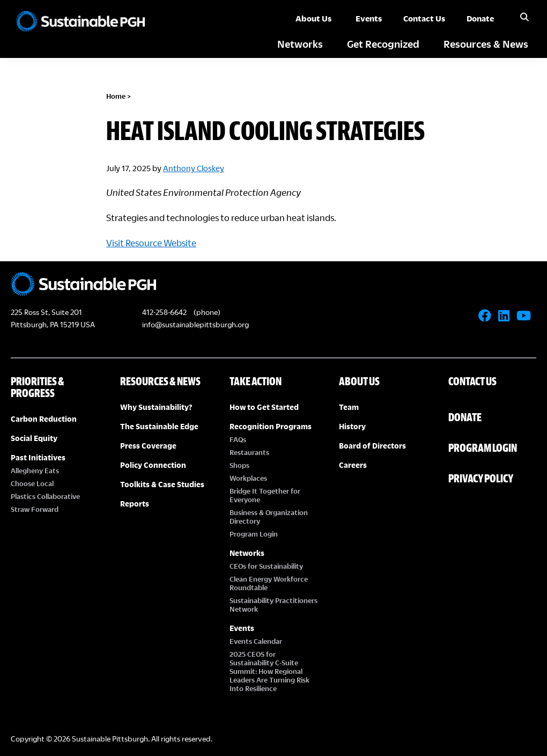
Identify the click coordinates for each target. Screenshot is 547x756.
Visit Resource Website (151, 243)
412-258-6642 (164, 312)
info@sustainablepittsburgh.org (195, 324)
